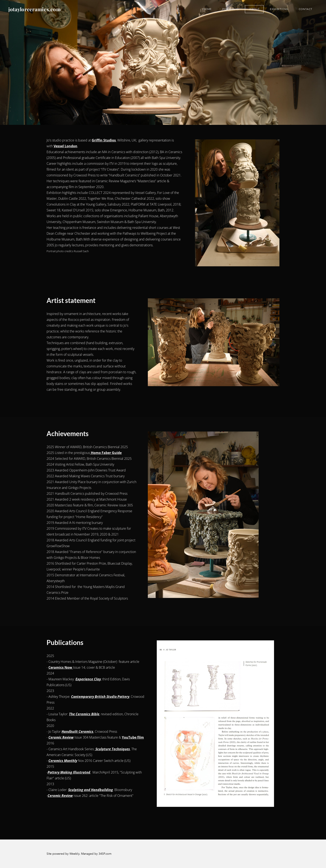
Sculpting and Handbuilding (91, 790)
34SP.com (105, 854)
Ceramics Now (61, 667)
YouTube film (133, 737)
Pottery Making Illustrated (69, 772)
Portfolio (230, 9)
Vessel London (65, 146)
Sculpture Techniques (112, 749)
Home (207, 9)
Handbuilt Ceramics (77, 732)
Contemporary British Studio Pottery (100, 697)
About (254, 9)
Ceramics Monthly (63, 761)
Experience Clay (88, 679)
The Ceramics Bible (84, 714)
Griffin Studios (104, 140)
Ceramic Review (61, 737)
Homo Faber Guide (106, 453)
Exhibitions (279, 9)
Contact (306, 9)
